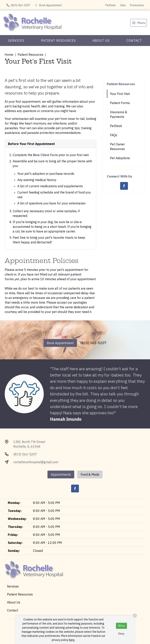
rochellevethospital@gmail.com (36, 462)
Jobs (123, 5)
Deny (121, 634)
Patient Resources (58, 41)
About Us (101, 41)
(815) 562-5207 (93, 343)
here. (72, 640)
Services (16, 41)
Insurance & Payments (119, 114)
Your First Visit (120, 94)
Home (9, 55)
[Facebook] (124, 186)
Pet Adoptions (120, 158)
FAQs (114, 135)
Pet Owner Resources (117, 147)
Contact (134, 41)
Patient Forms (120, 103)
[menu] (139, 23)
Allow (121, 626)
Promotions (137, 5)
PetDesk (110, 5)
